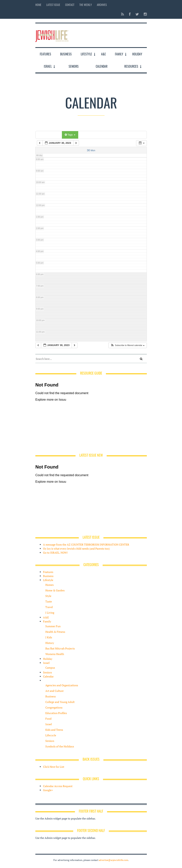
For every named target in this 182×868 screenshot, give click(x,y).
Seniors (74, 66)
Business (66, 54)
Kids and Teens (54, 730)
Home (38, 5)
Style (48, 596)
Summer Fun (53, 626)
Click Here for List (54, 767)
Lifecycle (51, 735)
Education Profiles (56, 713)
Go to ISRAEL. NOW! (55, 553)
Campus (50, 668)
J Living (50, 613)
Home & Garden (55, 590)
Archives (102, 5)
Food (48, 719)
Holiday (137, 54)
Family (119, 54)
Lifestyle (86, 54)
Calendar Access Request (58, 786)
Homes (49, 585)
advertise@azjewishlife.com (113, 860)
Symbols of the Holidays (60, 746)
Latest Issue (53, 5)
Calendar (102, 66)
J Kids (49, 637)
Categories (49, 135)
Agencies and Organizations (62, 685)
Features (45, 54)
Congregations (54, 707)
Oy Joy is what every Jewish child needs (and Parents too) (76, 549)
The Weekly (86, 5)
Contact (70, 5)
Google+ (48, 790)
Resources (131, 66)
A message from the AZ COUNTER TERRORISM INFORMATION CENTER (86, 545)
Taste (49, 601)
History (50, 643)
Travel (49, 607)
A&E (103, 54)
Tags (70, 135)
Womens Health (55, 654)
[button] (128, 345)
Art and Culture (54, 691)
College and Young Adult (60, 702)
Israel (48, 66)
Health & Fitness (55, 632)
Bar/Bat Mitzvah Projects (60, 648)
